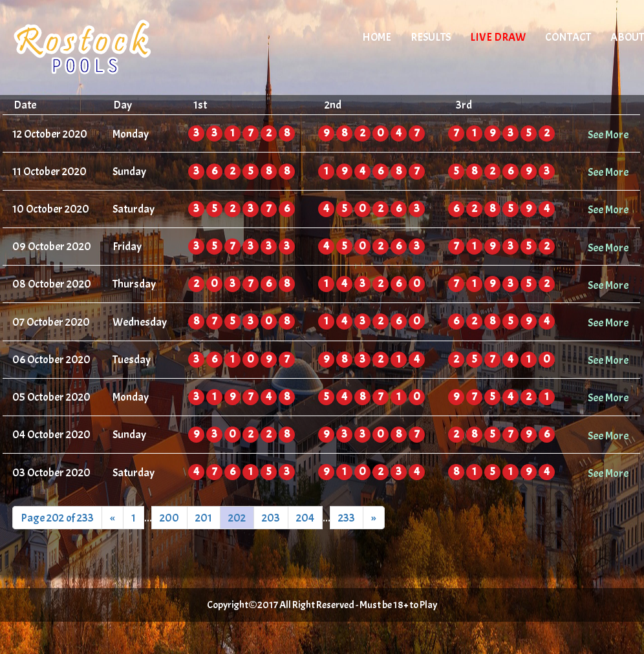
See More (608, 134)
